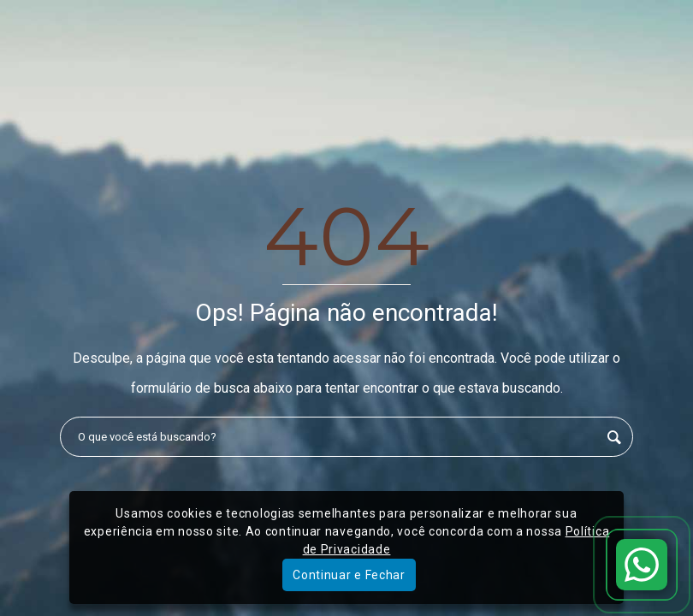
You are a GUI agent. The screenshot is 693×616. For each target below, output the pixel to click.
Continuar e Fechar (349, 575)
